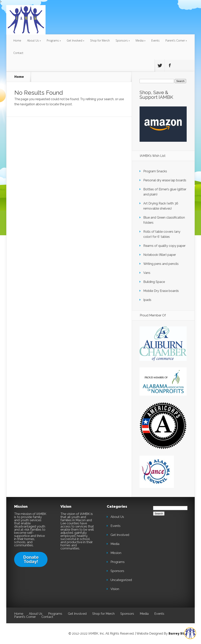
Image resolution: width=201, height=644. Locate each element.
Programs (53, 40)
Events (155, 40)
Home (17, 40)
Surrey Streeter (182, 634)
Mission (116, 553)
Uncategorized (121, 580)
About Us (33, 40)
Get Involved (74, 40)
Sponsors (122, 40)
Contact (18, 53)
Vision (115, 589)
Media (140, 40)
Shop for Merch (100, 40)
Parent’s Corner (175, 40)
